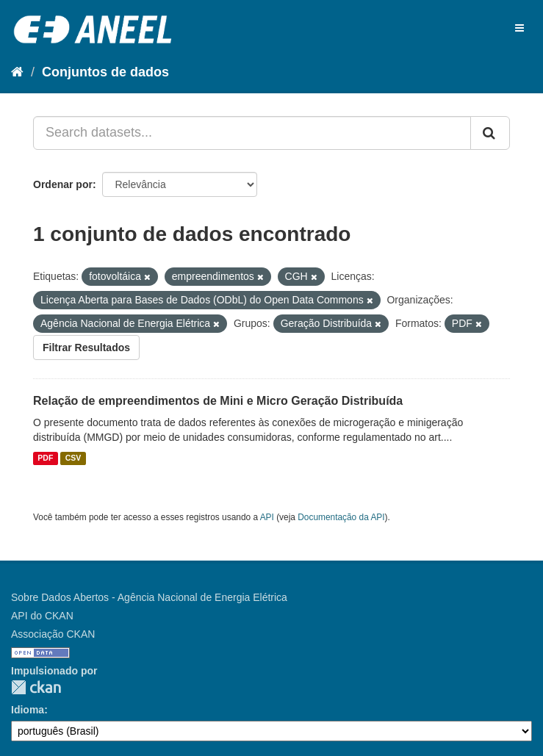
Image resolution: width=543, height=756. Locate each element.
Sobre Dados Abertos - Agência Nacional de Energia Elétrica (149, 597)
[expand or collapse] (519, 28)
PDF (45, 458)
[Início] (17, 72)
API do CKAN (42, 616)
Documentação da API (341, 517)
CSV (73, 458)
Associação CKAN (53, 634)
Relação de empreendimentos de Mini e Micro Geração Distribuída (218, 401)
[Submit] (490, 133)
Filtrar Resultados (86, 348)
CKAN (36, 687)
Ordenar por (63, 184)
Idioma (28, 710)
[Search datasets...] (252, 133)
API (267, 517)
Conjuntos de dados (105, 72)
